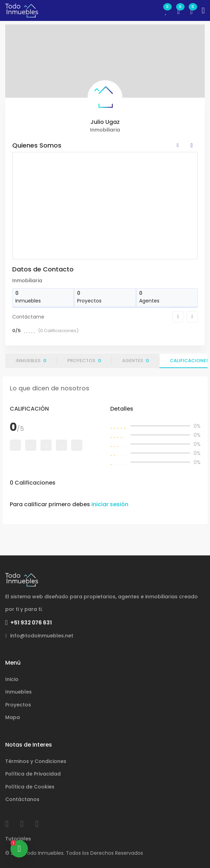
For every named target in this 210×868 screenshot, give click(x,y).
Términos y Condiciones (36, 761)
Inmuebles (31, 361)
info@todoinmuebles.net (39, 636)
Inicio (12, 679)
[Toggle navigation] (203, 10)
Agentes (136, 361)
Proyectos (84, 361)
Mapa (13, 717)
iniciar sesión (110, 504)
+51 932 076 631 (29, 623)
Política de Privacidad (33, 774)
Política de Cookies (30, 787)
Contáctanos (22, 799)
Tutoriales (18, 839)
